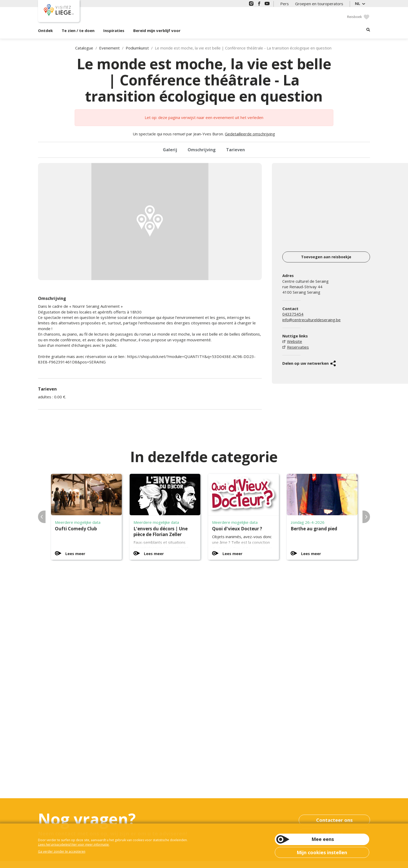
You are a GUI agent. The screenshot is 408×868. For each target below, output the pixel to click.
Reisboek (355, 17)
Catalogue (84, 48)
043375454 (293, 314)
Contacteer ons (334, 820)
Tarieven (235, 150)
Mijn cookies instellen (322, 852)
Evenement (109, 48)
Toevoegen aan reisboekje (326, 257)
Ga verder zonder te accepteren (62, 851)
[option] (150, 222)
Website (295, 341)
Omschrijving (202, 150)
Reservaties (298, 347)
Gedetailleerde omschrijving (250, 134)
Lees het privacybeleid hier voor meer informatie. (74, 844)
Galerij (170, 150)
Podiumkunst (137, 48)
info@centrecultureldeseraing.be (311, 320)
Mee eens (323, 839)
